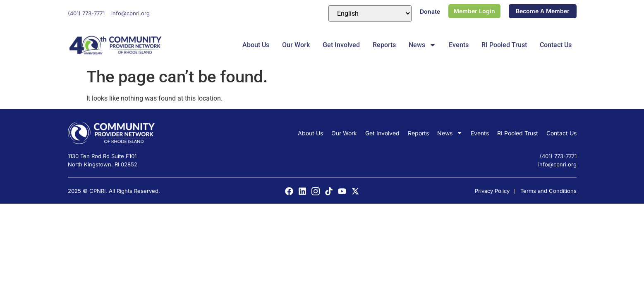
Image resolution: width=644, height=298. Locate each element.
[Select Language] (370, 13)
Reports (384, 45)
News (422, 45)
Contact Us (556, 45)
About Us (256, 45)
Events (459, 45)
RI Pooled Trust (504, 45)
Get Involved (341, 45)
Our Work (296, 45)
